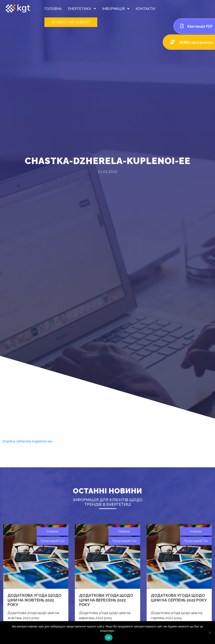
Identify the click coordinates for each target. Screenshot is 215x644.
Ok (109, 638)
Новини (53, 531)
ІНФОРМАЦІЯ (116, 9)
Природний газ (53, 541)
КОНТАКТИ (145, 9)
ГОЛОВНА (53, 9)
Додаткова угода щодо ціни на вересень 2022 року (106, 600)
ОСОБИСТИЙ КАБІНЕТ (71, 22)
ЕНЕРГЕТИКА (82, 9)
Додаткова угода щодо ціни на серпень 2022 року (179, 598)
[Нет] (210, 633)
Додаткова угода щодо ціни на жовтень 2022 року (35, 600)
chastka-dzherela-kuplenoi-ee (27, 441)
